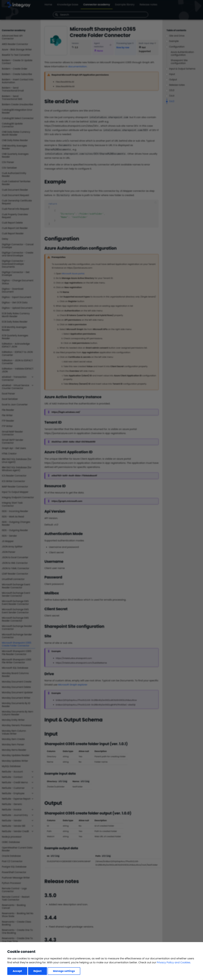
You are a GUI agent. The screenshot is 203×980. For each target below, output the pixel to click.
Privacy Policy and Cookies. (174, 962)
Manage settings (64, 971)
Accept (17, 971)
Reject (38, 971)
